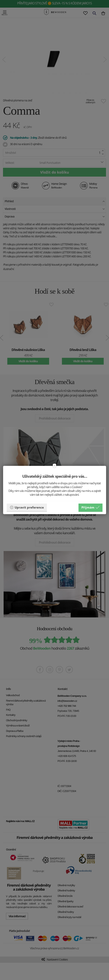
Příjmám (90, 507)
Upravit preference (27, 507)
